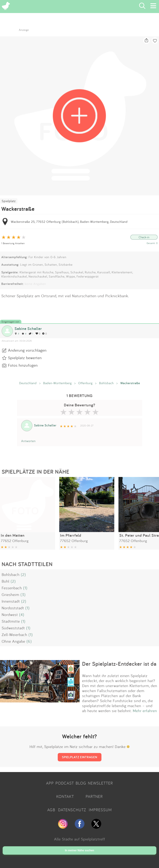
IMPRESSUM (100, 810)
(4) (22, 614)
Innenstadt (11, 601)
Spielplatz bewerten (25, 358)
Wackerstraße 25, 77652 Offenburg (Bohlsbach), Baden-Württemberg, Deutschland (69, 222)
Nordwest (10, 614)
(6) (29, 641)
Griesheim (10, 594)
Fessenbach (12, 588)
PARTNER (94, 796)
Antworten (28, 441)
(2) (23, 574)
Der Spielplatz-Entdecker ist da (119, 664)
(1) (25, 588)
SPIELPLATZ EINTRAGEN (80, 757)
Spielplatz (9, 201)
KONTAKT (65, 796)
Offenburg (85, 383)
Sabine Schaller (28, 329)
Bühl (6, 581)
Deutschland (28, 383)
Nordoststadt (13, 608)
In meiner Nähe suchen (79, 850)
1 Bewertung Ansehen (13, 243)
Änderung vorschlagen (27, 350)
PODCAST (65, 783)
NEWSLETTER (100, 783)
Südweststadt (13, 628)
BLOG (81, 783)
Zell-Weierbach (14, 635)
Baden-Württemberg (57, 383)
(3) (23, 594)
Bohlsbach (106, 383)
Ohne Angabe (13, 641)
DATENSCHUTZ (72, 810)
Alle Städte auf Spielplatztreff (80, 839)
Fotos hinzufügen (23, 365)
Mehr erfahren (145, 711)
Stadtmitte (11, 621)
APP (50, 783)
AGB (51, 810)
